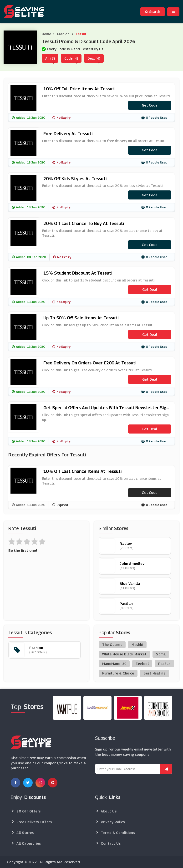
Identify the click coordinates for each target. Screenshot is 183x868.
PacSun (164, 664)
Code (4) (71, 58)
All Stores (25, 833)
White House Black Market (124, 654)
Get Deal (150, 289)
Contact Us (111, 843)
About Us (109, 811)
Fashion (63, 34)
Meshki (137, 645)
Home (46, 34)
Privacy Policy (113, 822)
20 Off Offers (29, 811)
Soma (161, 654)
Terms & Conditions (118, 833)
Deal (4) (94, 58)
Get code (150, 105)
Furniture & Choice (118, 673)
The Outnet (112, 645)
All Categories (29, 843)
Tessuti (81, 34)
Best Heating (155, 673)
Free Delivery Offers (34, 822)
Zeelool (142, 664)
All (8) (50, 58)
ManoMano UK (114, 664)
